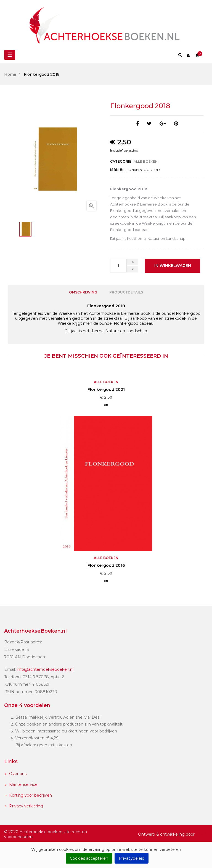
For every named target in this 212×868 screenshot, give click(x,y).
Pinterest (176, 124)
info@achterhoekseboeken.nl (45, 669)
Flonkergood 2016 (106, 565)
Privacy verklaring (26, 806)
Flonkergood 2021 (106, 389)
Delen (137, 124)
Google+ (163, 124)
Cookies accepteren (89, 858)
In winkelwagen (173, 266)
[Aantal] (118, 266)
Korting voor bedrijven (31, 795)
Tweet (149, 124)
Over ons (18, 773)
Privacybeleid (132, 858)
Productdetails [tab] (126, 292)
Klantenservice (23, 784)
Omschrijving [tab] (83, 292)
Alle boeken (146, 161)
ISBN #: (117, 170)
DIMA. (202, 834)
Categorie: (121, 161)
